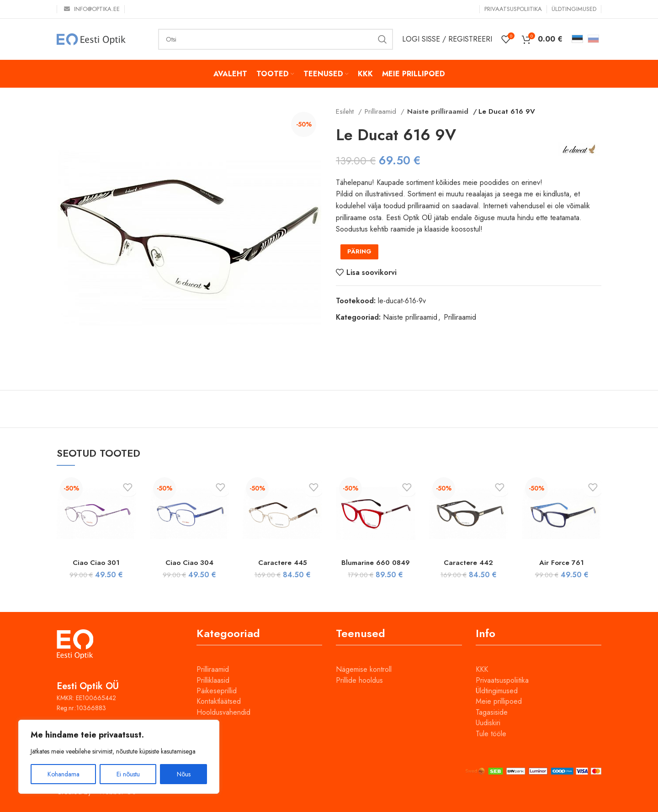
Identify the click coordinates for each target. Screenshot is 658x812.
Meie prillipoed (499, 701)
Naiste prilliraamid (435, 111)
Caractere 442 (469, 562)
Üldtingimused (497, 691)
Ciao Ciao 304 (189, 562)
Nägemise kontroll (364, 669)
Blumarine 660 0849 (375, 562)
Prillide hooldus (359, 680)
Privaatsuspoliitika (502, 680)
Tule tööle (491, 734)
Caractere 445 (283, 562)
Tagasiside (492, 712)
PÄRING (359, 251)
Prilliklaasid (213, 680)
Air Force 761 (562, 562)
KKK (482, 669)
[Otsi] (276, 39)
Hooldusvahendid (223, 712)
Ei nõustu (128, 774)
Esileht (346, 111)
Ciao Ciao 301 (96, 562)
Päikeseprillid (217, 691)
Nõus (184, 774)
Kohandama (64, 774)
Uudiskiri (488, 723)
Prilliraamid (382, 111)
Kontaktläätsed (219, 701)
